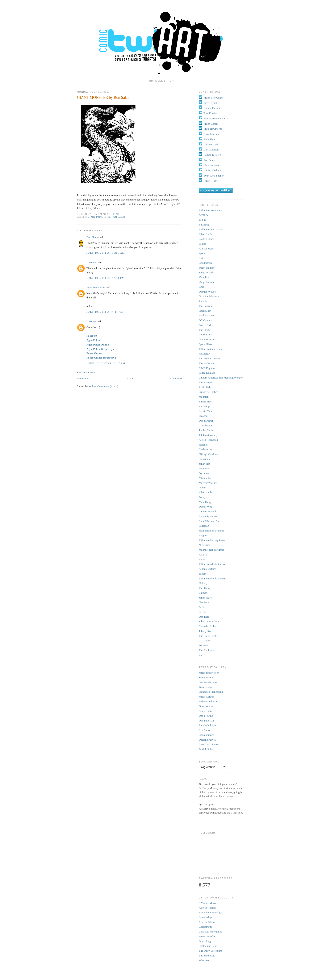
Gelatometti (205, 927)
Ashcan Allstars (208, 908)
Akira (202, 258)
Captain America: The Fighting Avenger (221, 378)
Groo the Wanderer (209, 296)
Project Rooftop (208, 936)
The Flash (204, 330)
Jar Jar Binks (206, 430)
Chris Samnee (211, 165)
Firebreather (206, 449)
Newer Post (83, 378)
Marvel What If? (208, 483)
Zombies (204, 301)
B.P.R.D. (204, 215)
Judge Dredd (206, 272)
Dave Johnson (211, 134)
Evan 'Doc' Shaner (214, 176)
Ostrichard (205, 473)
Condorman (205, 263)
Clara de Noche (207, 626)
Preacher (204, 416)
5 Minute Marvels (209, 903)
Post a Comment (86, 372)
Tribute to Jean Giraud (211, 229)
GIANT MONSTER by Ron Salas (103, 98)
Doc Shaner (93, 237)
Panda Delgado (207, 373)
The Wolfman (206, 363)
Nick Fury (204, 545)
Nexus (202, 487)
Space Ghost (206, 344)
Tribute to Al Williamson (213, 564)
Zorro (202, 655)
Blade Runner (206, 239)
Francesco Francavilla (216, 118)
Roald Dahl (205, 387)
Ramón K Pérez (212, 155)
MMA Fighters (207, 368)
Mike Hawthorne (96, 287)
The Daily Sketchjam (210, 951)
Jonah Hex (205, 464)
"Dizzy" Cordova (208, 454)
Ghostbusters (206, 425)
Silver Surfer (206, 234)
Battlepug (204, 225)
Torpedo (203, 645)
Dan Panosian (211, 150)
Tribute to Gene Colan (211, 349)
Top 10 (203, 220)
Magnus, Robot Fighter (212, 550)
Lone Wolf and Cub (210, 521)
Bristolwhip (205, 917)
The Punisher (206, 306)
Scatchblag (205, 941)
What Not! (205, 960)
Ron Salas (119, 217)
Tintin (202, 559)
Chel (202, 287)
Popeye (203, 497)
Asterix (203, 555)
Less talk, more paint (210, 932)
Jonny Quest (206, 598)
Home (130, 378)
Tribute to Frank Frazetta (213, 578)
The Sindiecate (207, 956)
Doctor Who (206, 507)
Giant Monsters (99, 217)
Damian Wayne (207, 292)
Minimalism (206, 478)
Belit (202, 607)
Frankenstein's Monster (212, 531)
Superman (204, 459)
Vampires (204, 277)
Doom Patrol (206, 421)
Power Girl (205, 325)
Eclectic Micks (207, 922)
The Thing (205, 588)
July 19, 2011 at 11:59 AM (106, 253)
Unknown (92, 262)
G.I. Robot (205, 640)
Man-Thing (205, 502)
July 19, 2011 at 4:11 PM (105, 312)
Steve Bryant (210, 103)
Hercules (204, 445)
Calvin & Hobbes (208, 392)
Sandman (204, 526)
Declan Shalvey (212, 170)
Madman (204, 397)
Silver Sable (206, 492)
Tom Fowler (210, 113)
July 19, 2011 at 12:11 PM (106, 278)
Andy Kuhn (210, 139)
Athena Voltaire (207, 569)
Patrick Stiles (211, 181)
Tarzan (203, 574)
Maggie (203, 535)
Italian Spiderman (209, 516)
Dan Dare (204, 617)
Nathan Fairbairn (213, 108)
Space (202, 253)
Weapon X (205, 354)
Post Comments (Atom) (105, 386)
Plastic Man (205, 411)
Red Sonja (205, 406)
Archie (203, 612)
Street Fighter (206, 268)
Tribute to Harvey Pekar (212, 540)
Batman (203, 593)
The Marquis (206, 382)
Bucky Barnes (207, 315)
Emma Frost (206, 402)
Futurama (204, 468)
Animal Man (206, 249)
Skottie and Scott (208, 946)
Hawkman (204, 602)
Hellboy (203, 583)
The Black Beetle (208, 636)
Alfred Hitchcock (208, 440)
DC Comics (205, 320)
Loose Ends (205, 334)
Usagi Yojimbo (207, 282)
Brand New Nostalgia (211, 912)
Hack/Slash (205, 311)
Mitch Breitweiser (213, 98)
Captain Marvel (207, 511)
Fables (202, 244)
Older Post (176, 378)
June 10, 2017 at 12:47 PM (106, 363)
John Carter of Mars (210, 621)
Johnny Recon (207, 631)
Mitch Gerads (211, 124)
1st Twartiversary (208, 435)
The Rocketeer (207, 650)
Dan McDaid (211, 144)
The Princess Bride (209, 358)
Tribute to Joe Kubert (211, 210)
